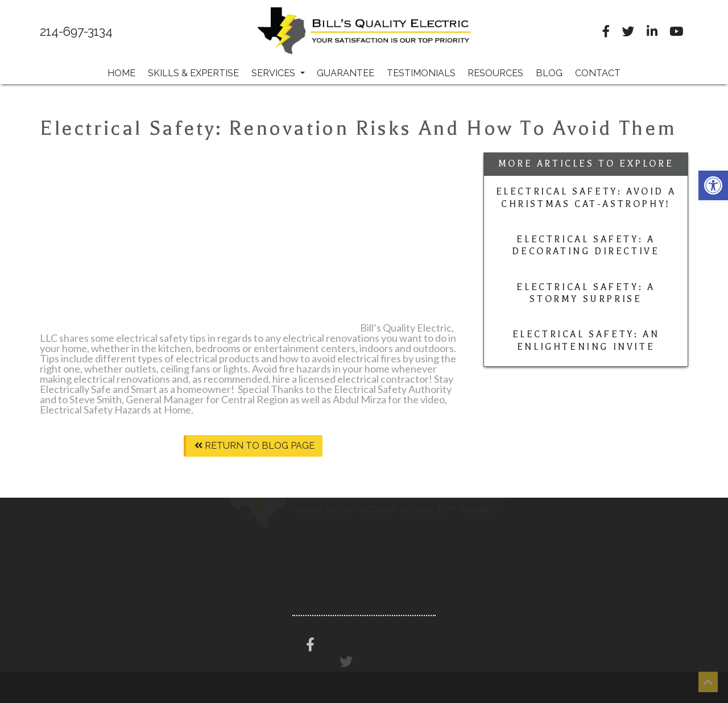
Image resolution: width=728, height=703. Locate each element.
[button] (713, 185)
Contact (598, 73)
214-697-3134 (76, 32)
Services (278, 73)
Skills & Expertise (193, 73)
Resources (495, 73)
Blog (549, 73)
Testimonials (421, 73)
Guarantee (346, 73)
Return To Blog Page (255, 446)
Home (121, 73)
